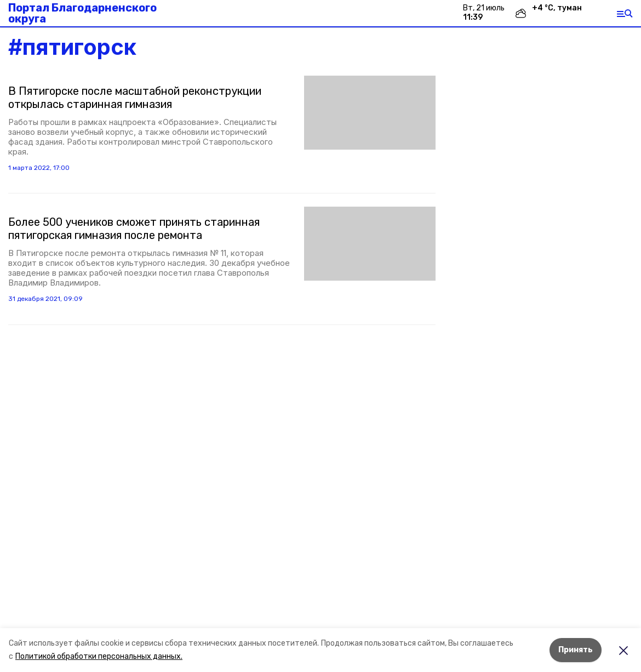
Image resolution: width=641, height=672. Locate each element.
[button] (370, 113)
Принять (576, 650)
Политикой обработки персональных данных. (99, 656)
